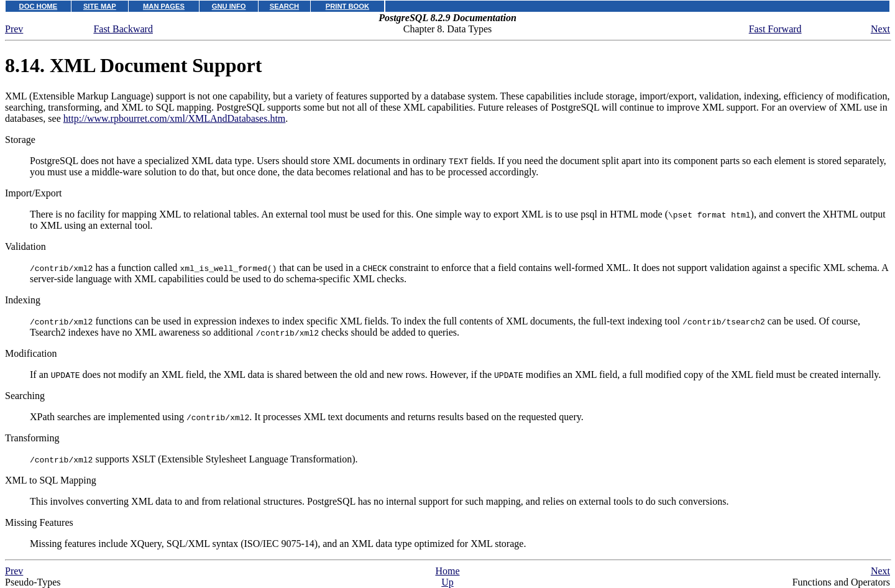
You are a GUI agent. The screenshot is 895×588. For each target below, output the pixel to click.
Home (447, 571)
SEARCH (284, 6)
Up (447, 582)
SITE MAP (100, 6)
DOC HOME (39, 6)
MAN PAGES (164, 6)
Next (880, 29)
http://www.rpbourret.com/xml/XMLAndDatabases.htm (175, 118)
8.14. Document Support (133, 65)
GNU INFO (229, 6)
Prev (14, 29)
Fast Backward (123, 29)
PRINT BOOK (347, 6)
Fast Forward (775, 29)
